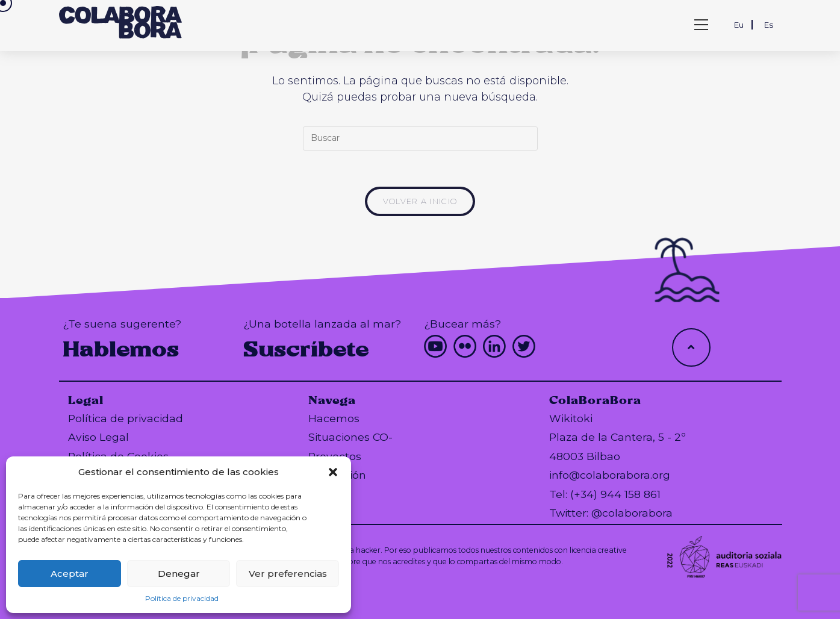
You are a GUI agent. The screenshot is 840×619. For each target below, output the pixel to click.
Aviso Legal (98, 437)
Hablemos (121, 349)
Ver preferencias (288, 574)
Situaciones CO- (350, 437)
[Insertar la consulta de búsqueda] (420, 138)
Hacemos (334, 418)
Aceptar (70, 574)
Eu (739, 25)
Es (769, 25)
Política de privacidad (182, 598)
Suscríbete (306, 349)
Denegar (179, 574)
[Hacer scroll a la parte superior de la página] (691, 347)
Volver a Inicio (420, 201)
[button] (333, 472)
